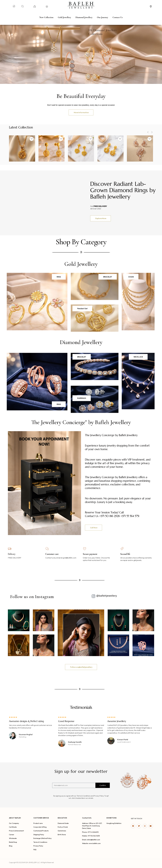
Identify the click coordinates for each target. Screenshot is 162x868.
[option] (22, 150)
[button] (81, 112)
